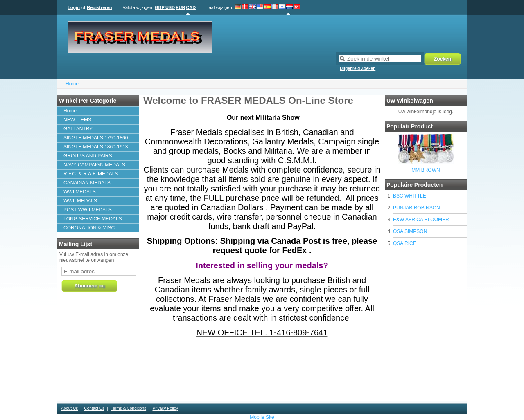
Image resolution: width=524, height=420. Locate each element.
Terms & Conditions (128, 408)
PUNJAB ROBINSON (417, 208)
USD (170, 7)
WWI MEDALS (80, 192)
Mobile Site (262, 417)
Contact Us (94, 408)
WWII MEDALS (80, 201)
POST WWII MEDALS (88, 210)
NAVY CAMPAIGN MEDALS (94, 165)
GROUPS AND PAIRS (88, 156)
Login (74, 7)
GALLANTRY (78, 129)
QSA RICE (405, 243)
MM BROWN (426, 170)
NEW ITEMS (77, 120)
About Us (69, 408)
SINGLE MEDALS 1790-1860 (96, 138)
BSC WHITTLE (410, 196)
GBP (160, 7)
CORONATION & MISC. (90, 228)
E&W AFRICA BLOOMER (421, 220)
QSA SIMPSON (410, 231)
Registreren (99, 7)
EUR (180, 7)
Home (72, 84)
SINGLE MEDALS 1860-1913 (96, 147)
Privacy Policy (165, 408)
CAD (191, 7)
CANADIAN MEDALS (87, 183)
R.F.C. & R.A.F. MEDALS (91, 174)
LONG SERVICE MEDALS (93, 219)
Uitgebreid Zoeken (358, 69)
